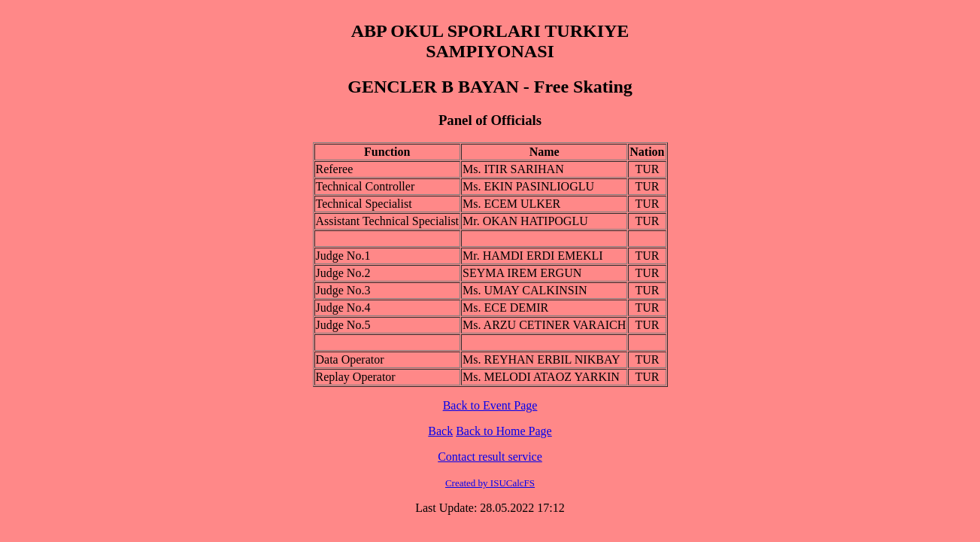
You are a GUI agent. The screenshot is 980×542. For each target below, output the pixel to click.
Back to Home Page (504, 431)
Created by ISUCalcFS (490, 483)
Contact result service (490, 457)
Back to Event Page (490, 405)
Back (440, 431)
